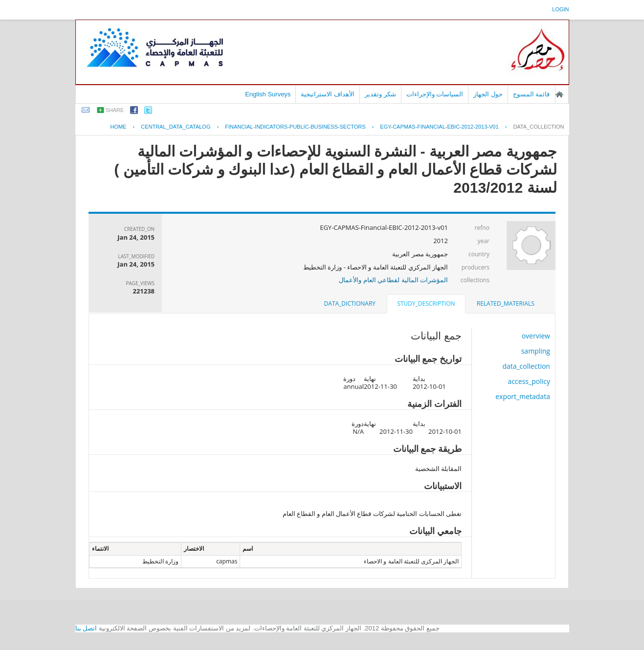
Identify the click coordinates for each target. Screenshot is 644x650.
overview (536, 336)
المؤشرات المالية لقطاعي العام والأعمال (393, 280)
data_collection (538, 127)
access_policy (529, 381)
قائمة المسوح (532, 94)
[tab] (506, 304)
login (560, 9)
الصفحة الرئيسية (559, 94)
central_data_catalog (176, 127)
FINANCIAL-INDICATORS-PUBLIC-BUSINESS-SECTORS (295, 127)
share (115, 110)
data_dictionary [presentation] (350, 303)
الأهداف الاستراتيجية (328, 94)
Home (118, 127)
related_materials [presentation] (506, 303)
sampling (536, 351)
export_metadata (523, 396)
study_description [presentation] (426, 303)
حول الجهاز (488, 94)
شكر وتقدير (380, 94)
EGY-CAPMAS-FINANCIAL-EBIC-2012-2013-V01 (439, 127)
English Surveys (268, 94)
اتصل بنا (86, 628)
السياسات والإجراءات (435, 94)
